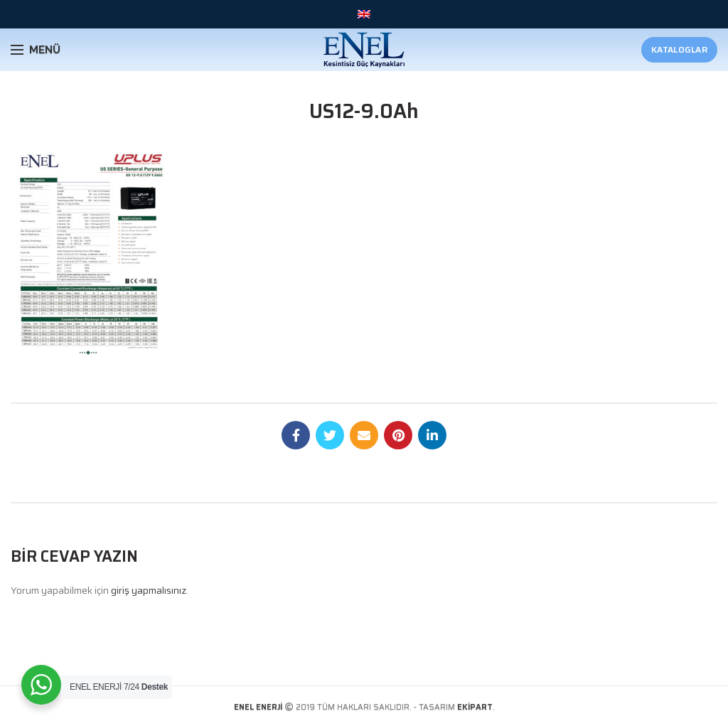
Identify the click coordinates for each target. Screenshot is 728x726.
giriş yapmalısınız (149, 590)
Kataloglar (679, 49)
